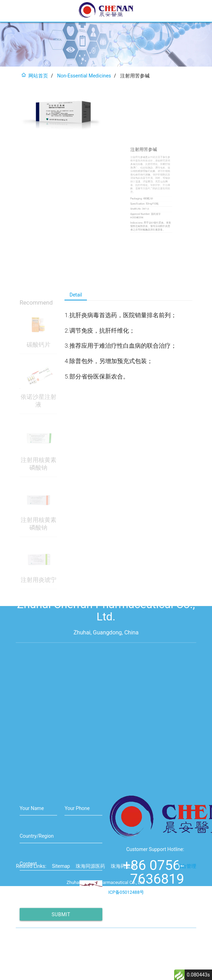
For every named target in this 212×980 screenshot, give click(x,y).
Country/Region (37, 864)
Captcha (29, 921)
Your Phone (77, 836)
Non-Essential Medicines (84, 76)
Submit (61, 942)
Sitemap (61, 875)
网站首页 (35, 76)
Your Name (32, 836)
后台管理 (186, 875)
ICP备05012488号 (126, 901)
